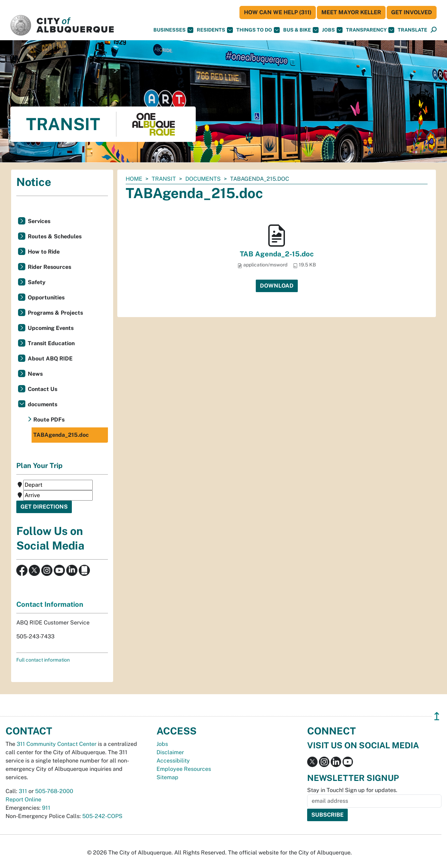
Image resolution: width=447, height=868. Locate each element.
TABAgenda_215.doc (61, 435)
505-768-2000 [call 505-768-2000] (54, 791)
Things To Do (258, 30)
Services (39, 221)
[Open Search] (434, 30)
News (35, 374)
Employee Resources (184, 769)
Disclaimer (170, 752)
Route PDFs (49, 420)
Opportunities (46, 297)
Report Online (23, 799)
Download (277, 286)
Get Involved (412, 12)
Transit (164, 179)
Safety (37, 282)
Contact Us (43, 389)
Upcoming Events (51, 328)
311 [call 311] (23, 791)
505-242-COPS (102, 816)
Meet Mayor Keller (351, 12)
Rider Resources (49, 267)
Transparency (370, 30)
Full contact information (43, 660)
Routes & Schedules (55, 236)
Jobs (332, 30)
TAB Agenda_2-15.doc (277, 254)
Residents (215, 30)
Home (134, 179)
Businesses (173, 30)
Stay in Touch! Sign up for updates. (352, 790)
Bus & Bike (301, 30)
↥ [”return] (437, 716)
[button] (412, 30)
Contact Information (50, 604)
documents (203, 179)
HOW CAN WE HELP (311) (278, 12)
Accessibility (173, 761)
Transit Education (51, 343)
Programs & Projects (55, 313)
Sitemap (167, 777)
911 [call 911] (46, 808)
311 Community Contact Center (57, 744)
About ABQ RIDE (50, 359)
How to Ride (44, 252)
